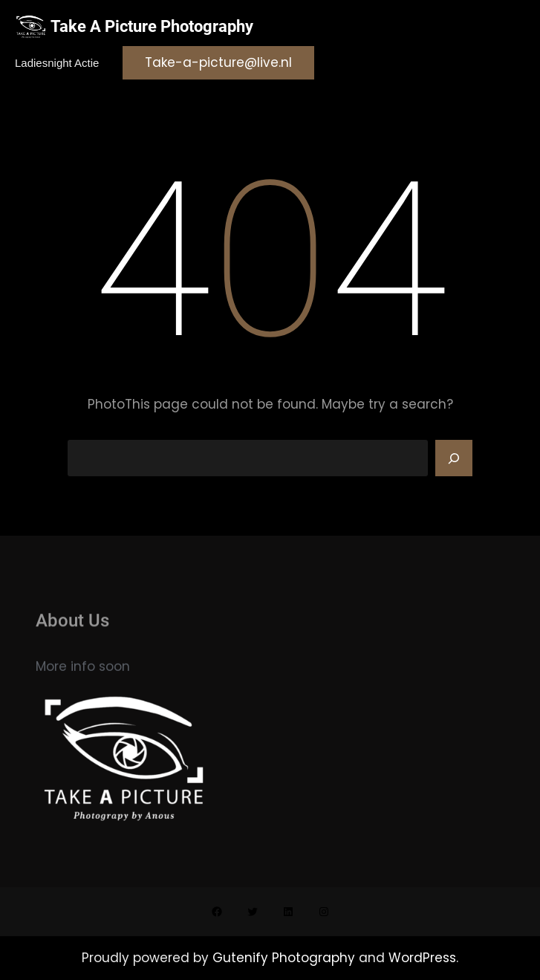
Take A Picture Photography (152, 26)
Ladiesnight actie (57, 63)
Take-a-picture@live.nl (218, 62)
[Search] (454, 458)
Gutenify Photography (286, 958)
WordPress (422, 958)
